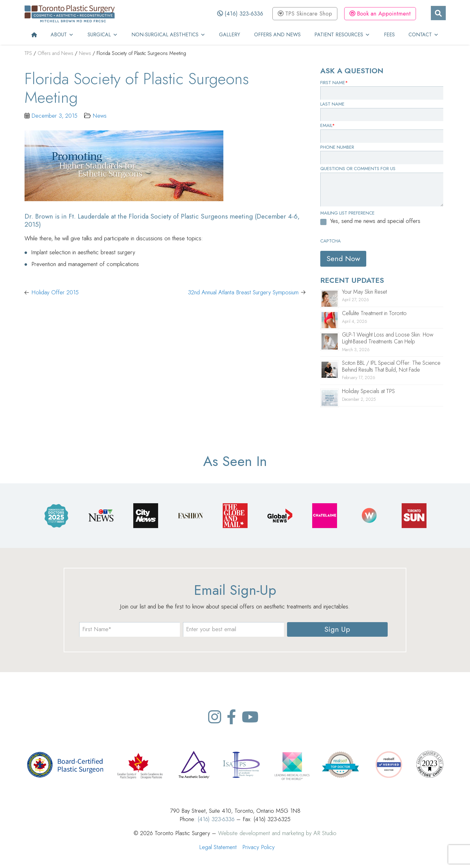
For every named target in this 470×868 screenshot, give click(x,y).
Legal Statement (218, 847)
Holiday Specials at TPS (368, 391)
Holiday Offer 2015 (55, 292)
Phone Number (337, 147)
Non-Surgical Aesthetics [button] (168, 35)
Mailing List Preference (347, 213)
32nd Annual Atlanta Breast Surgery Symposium (243, 292)
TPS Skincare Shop (305, 14)
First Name (334, 83)
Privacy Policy (258, 847)
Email (328, 125)
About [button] (62, 35)
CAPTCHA (331, 241)
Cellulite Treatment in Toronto (374, 313)
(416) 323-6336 (240, 14)
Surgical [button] (103, 35)
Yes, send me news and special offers (375, 221)
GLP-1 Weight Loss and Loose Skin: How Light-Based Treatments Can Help (388, 338)
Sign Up (337, 629)
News (100, 116)
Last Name (332, 104)
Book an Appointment (380, 14)
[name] (130, 629)
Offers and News (277, 35)
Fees (389, 35)
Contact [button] (424, 35)
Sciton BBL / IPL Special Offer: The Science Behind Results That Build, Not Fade (391, 366)
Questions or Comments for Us (358, 169)
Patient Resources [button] (342, 35)
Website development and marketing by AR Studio (277, 833)
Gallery (230, 35)
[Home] (34, 35)
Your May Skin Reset (364, 292)
